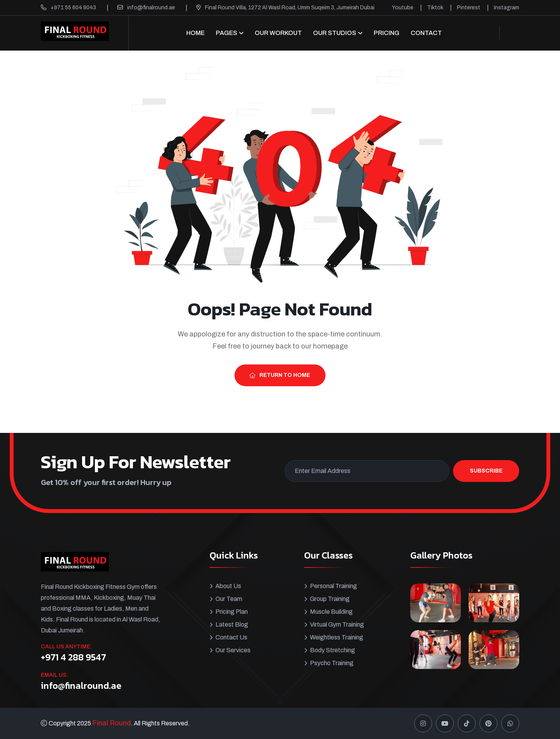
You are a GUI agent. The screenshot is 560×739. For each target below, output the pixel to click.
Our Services (233, 650)
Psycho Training (332, 663)
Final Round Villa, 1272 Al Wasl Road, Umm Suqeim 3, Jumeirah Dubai (290, 8)
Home (195, 33)
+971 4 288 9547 (73, 657)
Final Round (111, 723)
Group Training (330, 599)
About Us (228, 586)
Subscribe (486, 471)
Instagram (507, 8)
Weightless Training (337, 637)
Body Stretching (332, 650)
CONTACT (426, 33)
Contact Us (231, 637)
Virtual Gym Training (337, 624)
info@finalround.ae (151, 8)
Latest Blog (232, 624)
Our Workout (278, 33)
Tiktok (435, 8)
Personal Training (333, 586)
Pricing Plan (232, 612)
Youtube (403, 8)
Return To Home (280, 375)
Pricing (387, 33)
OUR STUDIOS (335, 33)
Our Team (229, 599)
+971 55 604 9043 (73, 8)
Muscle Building (331, 612)
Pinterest (469, 8)
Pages (227, 33)
